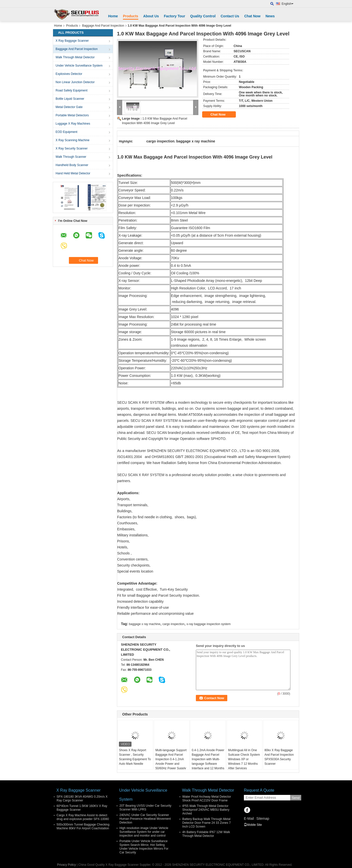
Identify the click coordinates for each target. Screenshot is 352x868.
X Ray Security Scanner (72, 148)
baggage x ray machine (145, 624)
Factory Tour (175, 16)
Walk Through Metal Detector (75, 57)
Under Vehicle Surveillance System (79, 66)
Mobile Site (253, 825)
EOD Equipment (67, 132)
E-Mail (249, 819)
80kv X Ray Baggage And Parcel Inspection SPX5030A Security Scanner (279, 757)
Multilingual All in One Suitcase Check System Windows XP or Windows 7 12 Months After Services (244, 759)
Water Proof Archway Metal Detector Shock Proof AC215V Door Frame (207, 799)
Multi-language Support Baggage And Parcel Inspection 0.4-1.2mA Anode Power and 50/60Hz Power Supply (171, 759)
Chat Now (252, 16)
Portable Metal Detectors (72, 115)
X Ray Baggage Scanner (72, 41)
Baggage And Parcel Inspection (103, 26)
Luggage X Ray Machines (73, 124)
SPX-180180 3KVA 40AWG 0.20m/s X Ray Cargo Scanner (82, 799)
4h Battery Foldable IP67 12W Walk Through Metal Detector (206, 834)
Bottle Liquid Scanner (70, 99)
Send (296, 798)
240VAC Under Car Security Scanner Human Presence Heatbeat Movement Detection (145, 819)
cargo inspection (173, 624)
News (270, 16)
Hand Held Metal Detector (73, 173)
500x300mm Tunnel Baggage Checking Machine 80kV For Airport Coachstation (83, 826)
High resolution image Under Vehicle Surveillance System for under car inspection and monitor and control (144, 832)
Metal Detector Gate (69, 107)
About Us (151, 16)
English (288, 4)
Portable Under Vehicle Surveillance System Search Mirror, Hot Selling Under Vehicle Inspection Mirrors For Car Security (144, 847)
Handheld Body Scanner (72, 165)
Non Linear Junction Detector (75, 82)
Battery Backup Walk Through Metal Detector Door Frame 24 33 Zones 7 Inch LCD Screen (207, 823)
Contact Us (230, 16)
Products (131, 16)
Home (113, 16)
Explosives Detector (69, 74)
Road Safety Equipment (72, 90)
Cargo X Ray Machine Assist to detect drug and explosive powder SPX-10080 (83, 817)
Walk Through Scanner (71, 157)
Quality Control (203, 16)
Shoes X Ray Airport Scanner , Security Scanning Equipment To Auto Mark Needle (135, 757)
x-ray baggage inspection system (209, 624)
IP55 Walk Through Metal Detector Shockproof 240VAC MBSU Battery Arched (206, 810)
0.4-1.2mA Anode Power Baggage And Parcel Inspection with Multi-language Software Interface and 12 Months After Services (208, 761)
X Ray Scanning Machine (73, 140)
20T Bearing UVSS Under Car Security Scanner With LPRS (145, 808)
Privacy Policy (67, 865)
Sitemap (263, 819)
